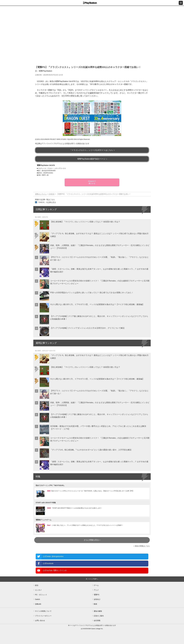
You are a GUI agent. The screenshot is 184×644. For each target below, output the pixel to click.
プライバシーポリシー (43, 616)
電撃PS (97, 595)
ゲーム (96, 585)
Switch (37, 599)
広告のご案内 (99, 616)
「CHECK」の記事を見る (46, 202)
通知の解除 (98, 611)
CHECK (52, 194)
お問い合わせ (40, 620)
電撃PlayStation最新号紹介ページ (91, 159)
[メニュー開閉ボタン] (181, 3)
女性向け (97, 599)
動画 (95, 604)
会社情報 (97, 620)
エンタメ (38, 590)
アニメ (96, 590)
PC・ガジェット (41, 595)
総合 (37, 585)
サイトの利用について (43, 611)
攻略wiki (38, 604)
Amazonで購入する (92, 182)
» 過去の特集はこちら (142, 546)
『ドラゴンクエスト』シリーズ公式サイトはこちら (91, 150)
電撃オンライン (41, 194)
